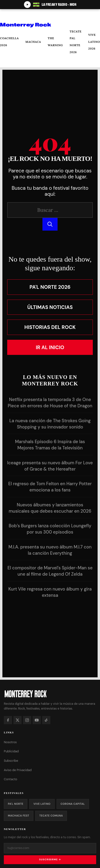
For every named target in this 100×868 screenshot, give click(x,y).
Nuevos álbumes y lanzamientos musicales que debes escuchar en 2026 (50, 508)
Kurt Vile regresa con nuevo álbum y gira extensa (50, 592)
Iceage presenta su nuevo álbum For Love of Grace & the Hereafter (50, 466)
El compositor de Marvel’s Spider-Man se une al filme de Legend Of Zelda (50, 571)
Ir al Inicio (50, 347)
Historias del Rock (50, 327)
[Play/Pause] (27, 5)
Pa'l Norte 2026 (50, 287)
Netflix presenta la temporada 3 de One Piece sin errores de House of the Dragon (50, 403)
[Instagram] (27, 720)
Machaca (33, 42)
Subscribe (11, 761)
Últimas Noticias (50, 307)
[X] (18, 720)
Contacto (11, 779)
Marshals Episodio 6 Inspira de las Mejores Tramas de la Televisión (50, 445)
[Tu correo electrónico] (50, 848)
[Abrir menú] (7, 15)
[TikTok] (46, 720)
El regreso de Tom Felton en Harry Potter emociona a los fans (50, 487)
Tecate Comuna (51, 816)
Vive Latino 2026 (94, 42)
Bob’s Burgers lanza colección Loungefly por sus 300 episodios (50, 529)
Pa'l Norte (16, 804)
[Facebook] (8, 720)
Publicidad (11, 751)
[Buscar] (7, 61)
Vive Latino (42, 804)
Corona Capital (73, 804)
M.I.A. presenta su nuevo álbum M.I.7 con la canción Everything (50, 550)
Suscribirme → (50, 859)
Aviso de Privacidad (18, 770)
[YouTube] (37, 720)
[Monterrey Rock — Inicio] (50, 694)
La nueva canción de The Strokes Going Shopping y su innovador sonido (50, 424)
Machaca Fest (19, 816)
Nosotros (10, 742)
